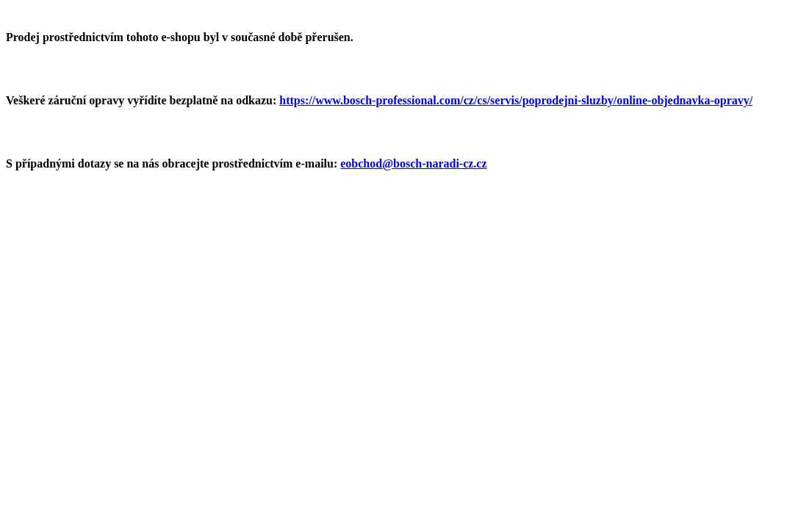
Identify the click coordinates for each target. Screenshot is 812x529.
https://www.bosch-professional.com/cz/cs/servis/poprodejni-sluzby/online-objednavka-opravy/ (516, 100)
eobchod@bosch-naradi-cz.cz (413, 163)
